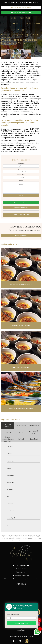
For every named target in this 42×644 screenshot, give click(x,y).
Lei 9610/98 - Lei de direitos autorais (26, 540)
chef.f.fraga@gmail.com (21, 576)
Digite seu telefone (21, 175)
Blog (27, 24)
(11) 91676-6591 (21, 569)
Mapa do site (21, 630)
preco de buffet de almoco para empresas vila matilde (6, 37)
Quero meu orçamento (21, 235)
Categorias (13, 35)
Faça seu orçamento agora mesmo (21, 8)
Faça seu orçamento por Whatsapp (21, 12)
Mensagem (21, 180)
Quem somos (25, 18)
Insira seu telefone (13, 615)
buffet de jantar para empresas (32, 35)
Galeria (37, 24)
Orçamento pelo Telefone (21, 207)
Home (13, 18)
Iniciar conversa (22, 623)
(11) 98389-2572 (21, 572)
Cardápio (15, 24)
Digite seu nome (21, 163)
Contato (15, 30)
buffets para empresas (23, 35)
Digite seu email (21, 169)
